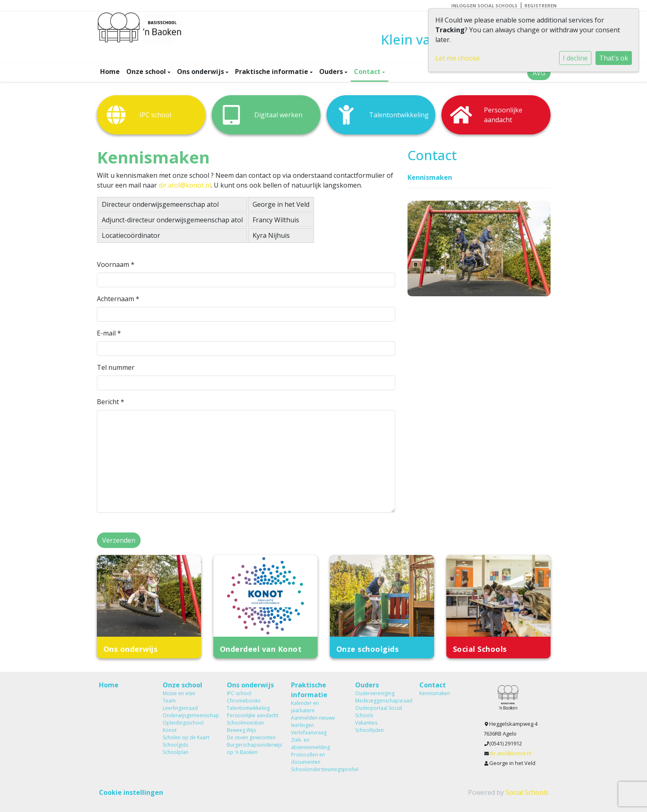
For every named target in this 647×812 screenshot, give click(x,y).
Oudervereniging (375, 693)
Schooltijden (369, 730)
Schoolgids (175, 745)
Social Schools (527, 792)
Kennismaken (430, 177)
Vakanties (366, 723)
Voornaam (116, 264)
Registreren (541, 6)
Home (110, 72)
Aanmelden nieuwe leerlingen (313, 721)
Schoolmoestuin (245, 723)
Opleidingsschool (183, 723)
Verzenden (119, 540)
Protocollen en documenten (308, 758)
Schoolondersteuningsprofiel (317, 769)
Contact (368, 72)
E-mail (109, 333)
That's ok (614, 58)
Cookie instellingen (131, 792)
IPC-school (239, 693)
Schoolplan (176, 752)
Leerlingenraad (180, 708)
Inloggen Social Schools (484, 6)
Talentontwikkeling (248, 708)
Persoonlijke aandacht (253, 715)
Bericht (111, 402)
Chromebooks (244, 701)
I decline (575, 58)
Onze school (147, 72)
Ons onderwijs (201, 72)
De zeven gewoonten (251, 737)
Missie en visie (179, 693)
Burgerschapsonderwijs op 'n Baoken (253, 748)
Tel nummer (116, 367)
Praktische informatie (272, 72)
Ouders (332, 72)
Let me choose (458, 58)
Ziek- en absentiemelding (310, 744)
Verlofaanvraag (309, 733)
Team (169, 701)
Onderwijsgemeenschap (189, 715)
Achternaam (118, 299)
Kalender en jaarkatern (305, 707)
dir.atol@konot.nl (185, 185)
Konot (170, 730)
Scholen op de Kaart (186, 737)
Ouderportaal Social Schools (379, 712)
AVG (539, 73)
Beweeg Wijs (241, 730)
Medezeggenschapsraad (381, 701)
